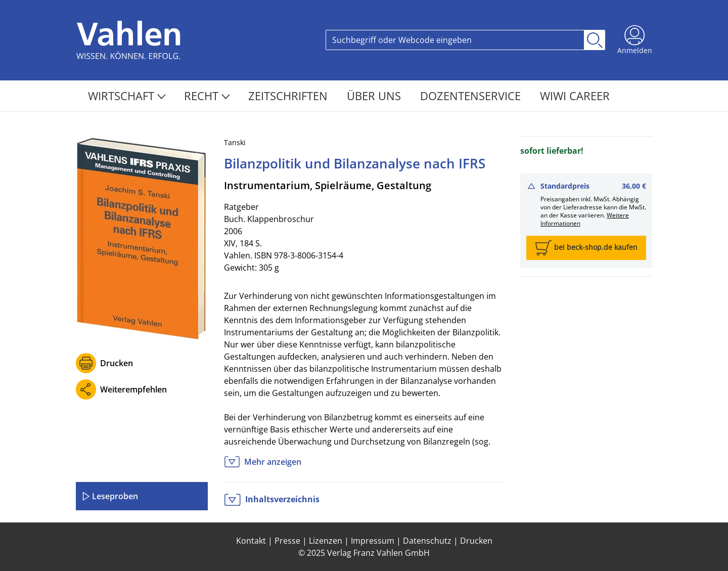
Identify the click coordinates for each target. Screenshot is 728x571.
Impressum (373, 541)
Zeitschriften (289, 96)
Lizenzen (326, 541)
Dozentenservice (472, 96)
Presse (287, 541)
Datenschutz (427, 541)
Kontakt (251, 541)
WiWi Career (575, 96)
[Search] (455, 40)
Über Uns (375, 96)
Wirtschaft (127, 96)
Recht (207, 96)
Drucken (117, 363)
